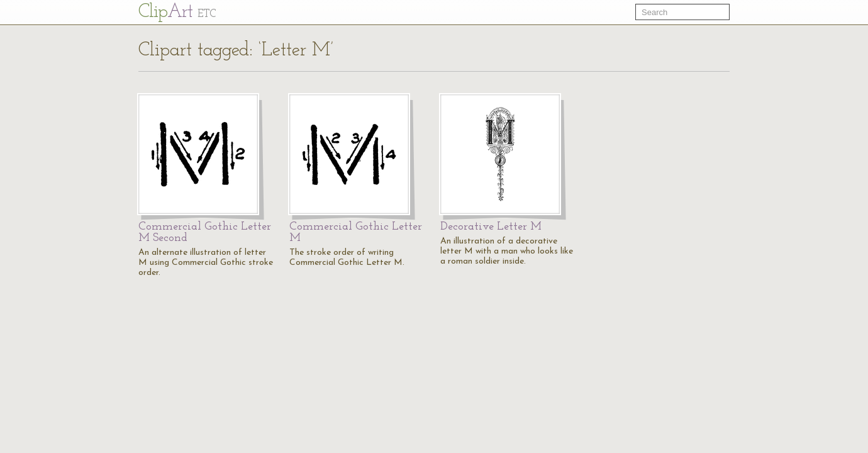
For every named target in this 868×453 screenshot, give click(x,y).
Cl (177, 12)
